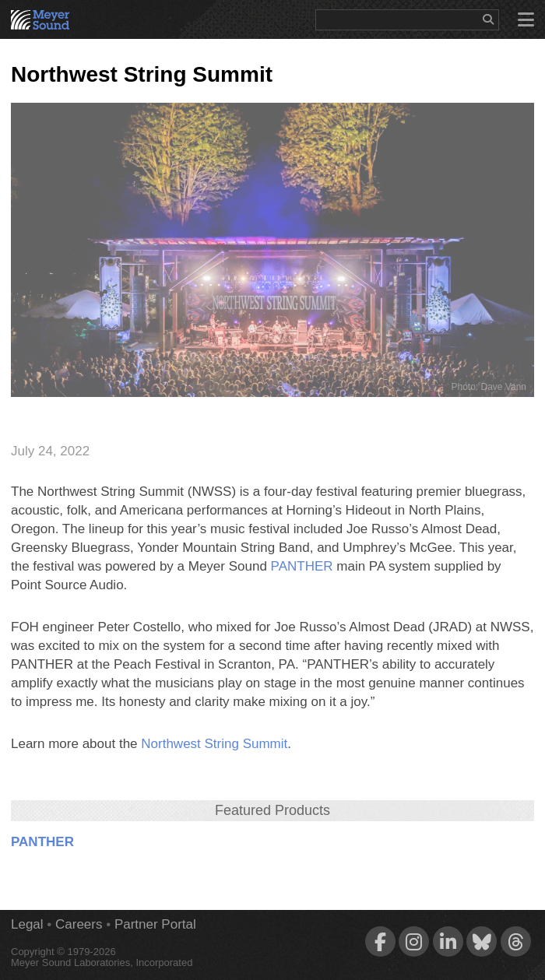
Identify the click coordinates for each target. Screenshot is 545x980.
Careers (79, 924)
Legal (27, 924)
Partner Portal (155, 924)
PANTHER (302, 566)
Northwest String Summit (214, 744)
